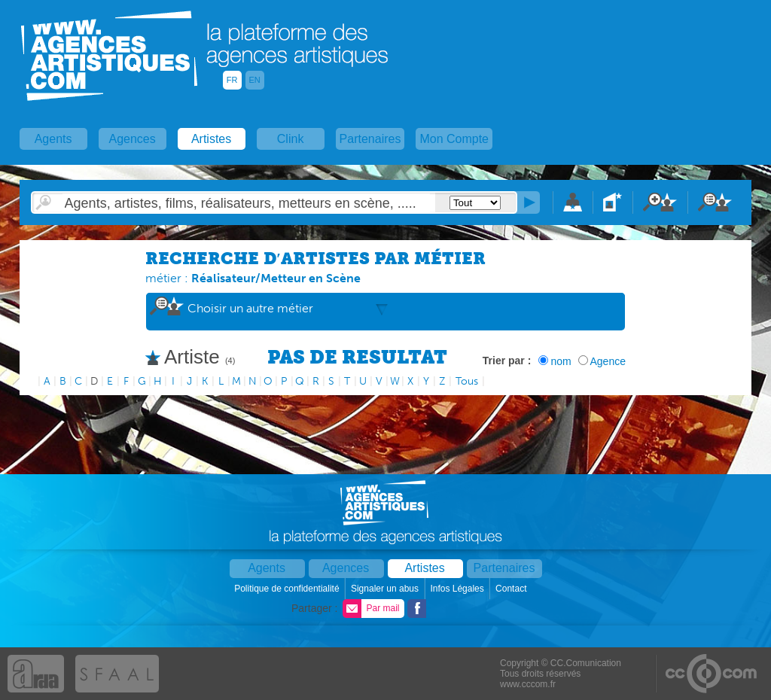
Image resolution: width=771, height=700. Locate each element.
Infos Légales (458, 589)
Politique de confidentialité (288, 589)
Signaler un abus (386, 589)
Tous (467, 381)
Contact (512, 589)
